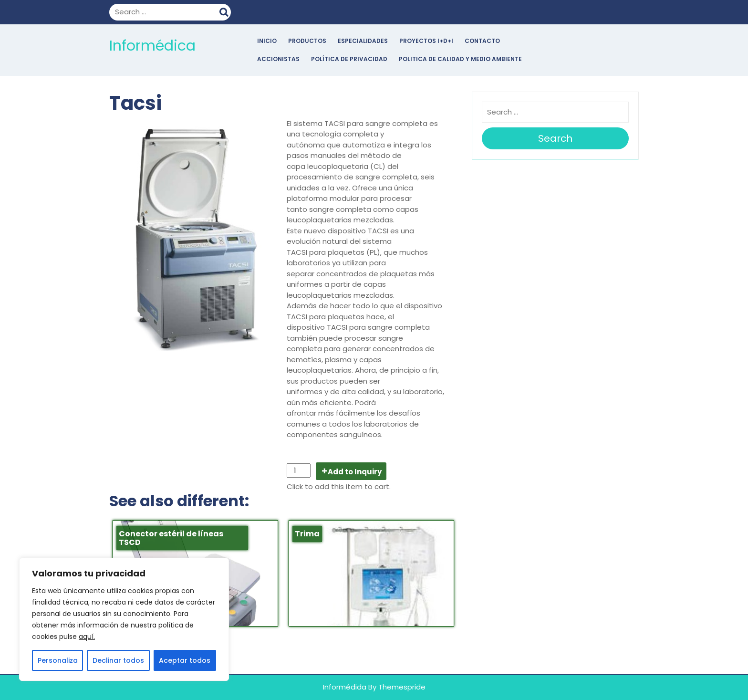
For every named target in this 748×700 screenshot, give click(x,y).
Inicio (267, 41)
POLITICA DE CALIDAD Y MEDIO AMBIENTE (460, 59)
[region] (124, 619)
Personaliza (58, 660)
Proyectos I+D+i (426, 41)
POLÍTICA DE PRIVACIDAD (349, 59)
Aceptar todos (185, 660)
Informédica (152, 46)
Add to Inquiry (355, 472)
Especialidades (363, 41)
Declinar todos (118, 660)
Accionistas (278, 59)
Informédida (345, 687)
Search (225, 11)
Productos (307, 41)
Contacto (482, 41)
